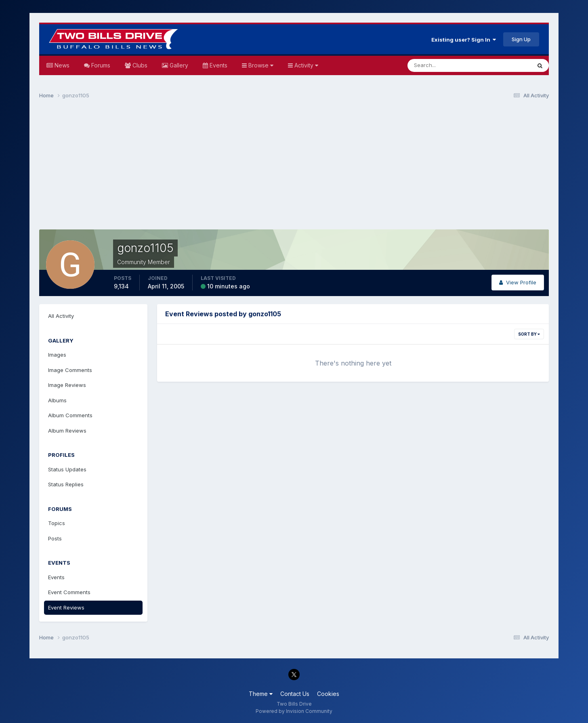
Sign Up (521, 39)
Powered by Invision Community (294, 711)
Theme (261, 694)
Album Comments (70, 415)
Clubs (139, 65)
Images (57, 355)
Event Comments (69, 592)
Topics (57, 523)
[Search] (443, 65)
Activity (306, 65)
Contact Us (295, 694)
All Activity (61, 316)
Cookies (328, 694)
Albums (57, 400)
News (61, 65)
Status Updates (67, 469)
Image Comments (70, 370)
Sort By (529, 334)
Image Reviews (67, 385)
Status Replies (66, 484)
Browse (260, 65)
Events (218, 65)
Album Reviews (67, 431)
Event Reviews (66, 607)
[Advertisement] (294, 168)
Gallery (178, 65)
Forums (100, 65)
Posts (55, 538)
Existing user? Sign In (464, 40)
